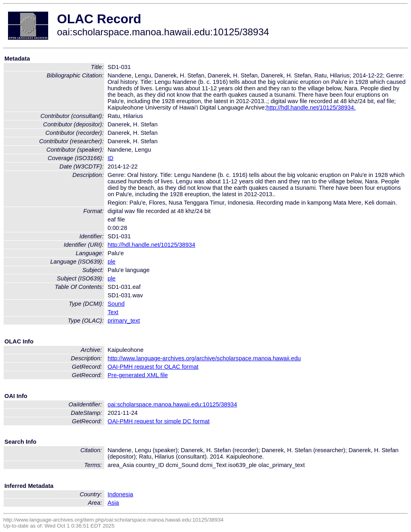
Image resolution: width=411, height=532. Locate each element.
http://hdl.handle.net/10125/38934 (151, 245)
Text (113, 312)
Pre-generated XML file (138, 375)
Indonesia (120, 494)
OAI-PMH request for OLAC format (153, 367)
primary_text (124, 321)
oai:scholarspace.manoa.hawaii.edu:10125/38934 (172, 404)
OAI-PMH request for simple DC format (159, 421)
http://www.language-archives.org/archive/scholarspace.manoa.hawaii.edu (204, 358)
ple (112, 262)
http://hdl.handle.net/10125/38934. (311, 108)
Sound (116, 304)
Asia (113, 503)
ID (111, 158)
